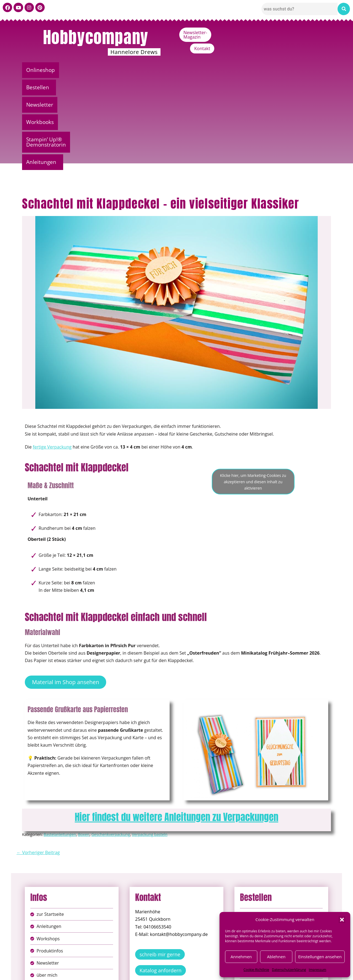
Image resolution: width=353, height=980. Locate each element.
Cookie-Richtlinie (256, 970)
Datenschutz (183, 966)
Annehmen (241, 957)
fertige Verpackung (52, 355)
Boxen (84, 742)
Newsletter (127, 70)
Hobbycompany (96, 37)
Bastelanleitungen (60, 742)
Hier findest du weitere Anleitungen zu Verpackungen (176, 725)
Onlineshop (43, 70)
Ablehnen (276, 957)
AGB (208, 966)
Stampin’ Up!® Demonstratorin (238, 70)
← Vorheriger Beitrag (38, 760)
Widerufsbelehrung (157, 972)
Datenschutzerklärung (289, 970)
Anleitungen (306, 70)
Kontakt (319, 33)
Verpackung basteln (150, 742)
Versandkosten (201, 972)
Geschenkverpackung (111, 742)
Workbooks (170, 70)
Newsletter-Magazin (279, 33)
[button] (342, 920)
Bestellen (84, 70)
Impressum (318, 970)
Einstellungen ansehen (320, 957)
